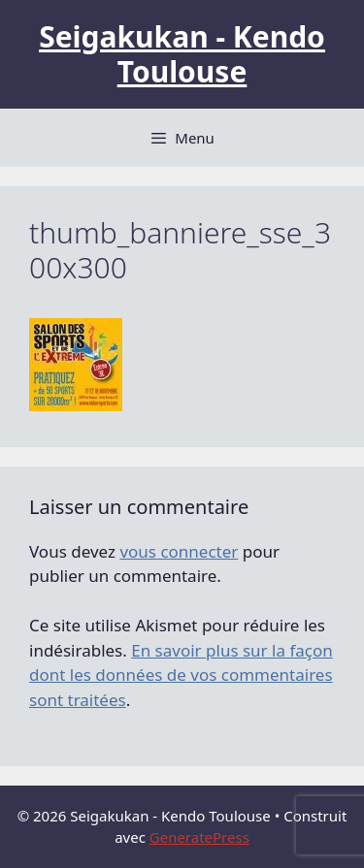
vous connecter (179, 551)
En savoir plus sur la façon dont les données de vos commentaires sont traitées (181, 675)
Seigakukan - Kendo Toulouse (182, 54)
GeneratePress (199, 837)
